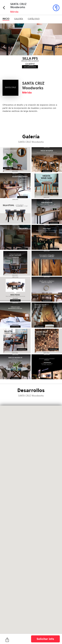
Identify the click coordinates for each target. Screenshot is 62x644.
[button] (5, 47)
